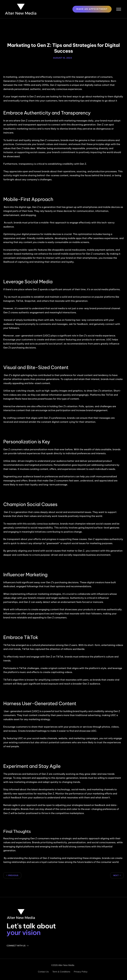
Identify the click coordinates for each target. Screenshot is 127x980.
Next (116, 875)
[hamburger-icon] (117, 9)
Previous (13, 875)
